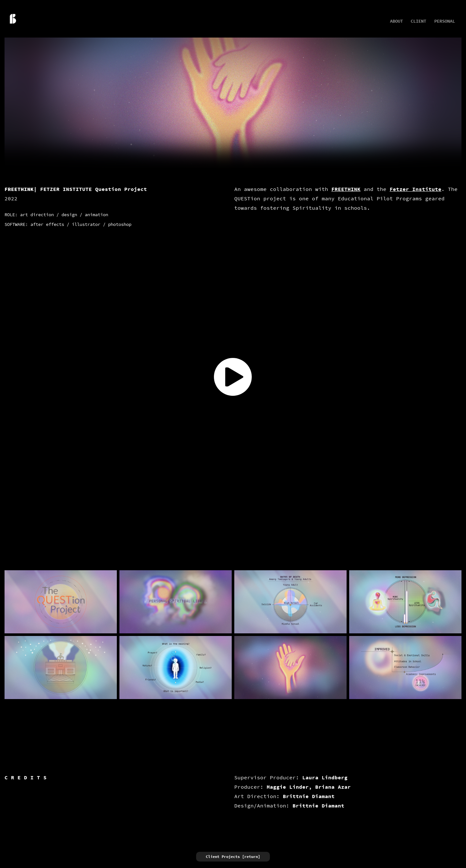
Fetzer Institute (416, 189)
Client (418, 21)
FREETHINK (346, 189)
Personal (445, 21)
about (396, 21)
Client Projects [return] (233, 857)
